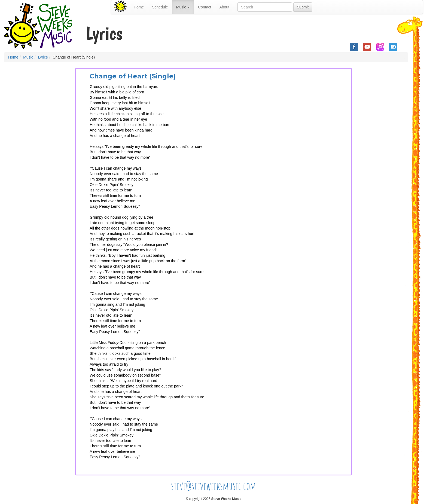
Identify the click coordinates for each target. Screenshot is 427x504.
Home (139, 7)
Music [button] (183, 7)
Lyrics (43, 57)
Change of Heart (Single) (133, 76)
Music (28, 57)
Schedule (160, 7)
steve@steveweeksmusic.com (214, 486)
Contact (205, 7)
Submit (303, 7)
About (224, 7)
